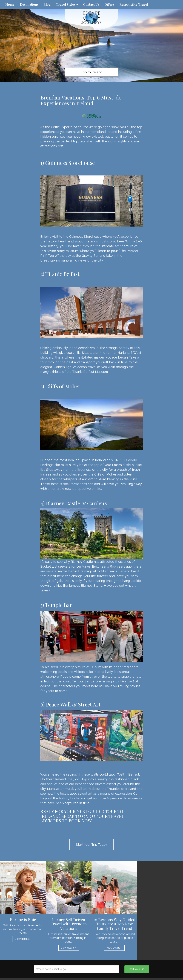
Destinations (29, 4)
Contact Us (91, 4)
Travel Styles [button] (67, 4)
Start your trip (137, 969)
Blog (47, 4)
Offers (109, 4)
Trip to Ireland (92, 72)
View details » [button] (23, 939)
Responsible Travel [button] (134, 4)
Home (10, 4)
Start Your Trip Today (91, 845)
